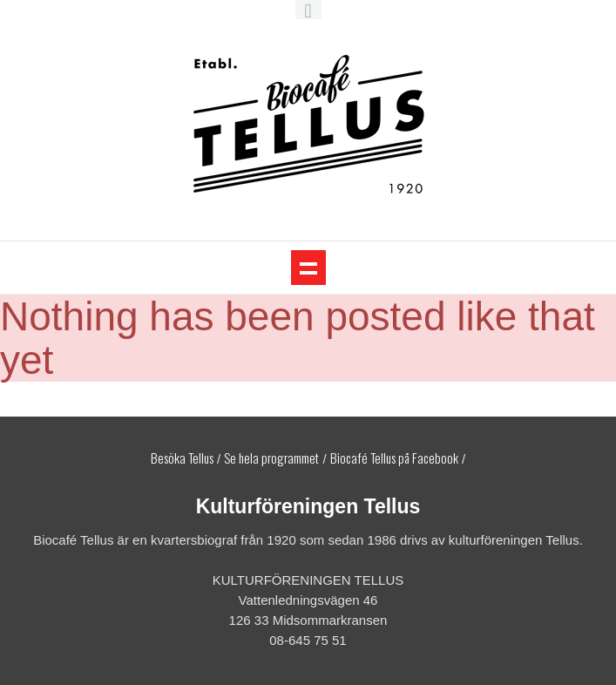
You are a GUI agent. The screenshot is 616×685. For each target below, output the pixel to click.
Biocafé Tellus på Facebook (394, 458)
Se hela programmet (271, 458)
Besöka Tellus (182, 458)
